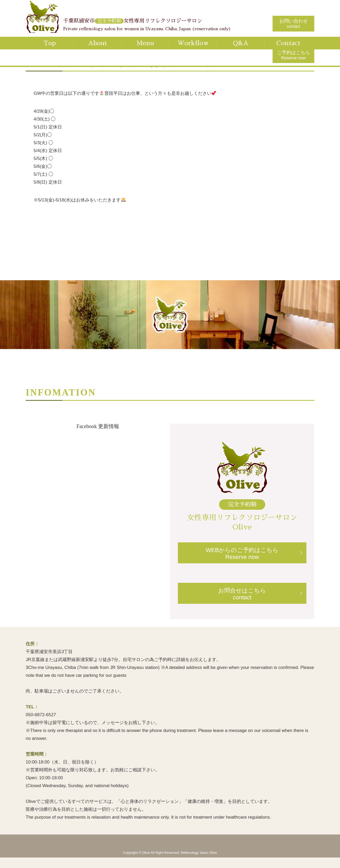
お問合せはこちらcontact (242, 594)
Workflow (193, 43)
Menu (145, 43)
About (97, 43)
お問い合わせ (294, 24)
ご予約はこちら (294, 55)
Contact (288, 43)
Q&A (241, 43)
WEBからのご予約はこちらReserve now (242, 553)
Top (50, 43)
